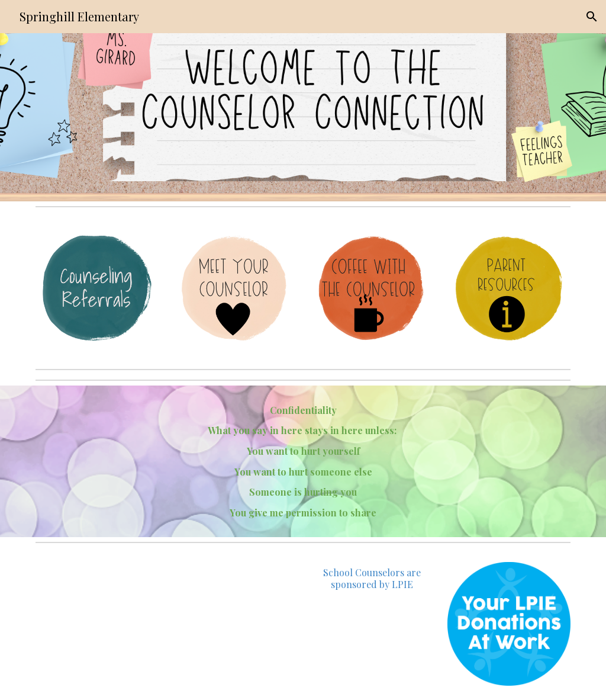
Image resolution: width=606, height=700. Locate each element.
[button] (592, 17)
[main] (303, 462)
